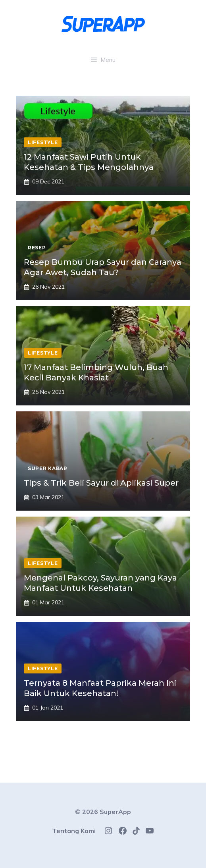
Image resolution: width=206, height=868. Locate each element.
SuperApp (115, 812)
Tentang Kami (74, 831)
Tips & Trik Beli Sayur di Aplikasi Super (101, 483)
